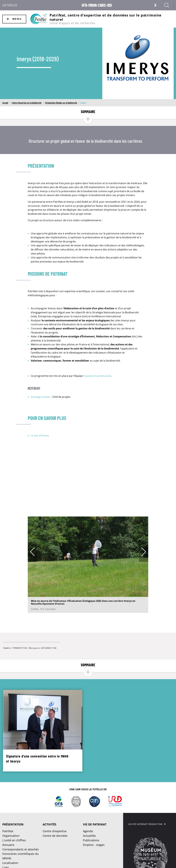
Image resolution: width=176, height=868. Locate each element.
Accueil (5, 103)
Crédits (108, 863)
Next (144, 552)
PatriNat (8, 812)
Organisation (11, 816)
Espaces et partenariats (97, 376)
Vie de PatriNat (95, 805)
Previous (32, 552)
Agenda (88, 812)
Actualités (89, 816)
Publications (91, 821)
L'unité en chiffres (14, 821)
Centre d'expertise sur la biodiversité (27, 103)
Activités (49, 805)
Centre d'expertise (55, 812)
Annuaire (8, 825)
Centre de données (55, 816)
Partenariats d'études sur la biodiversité (61, 103)
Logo (6, 848)
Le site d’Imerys (40, 435)
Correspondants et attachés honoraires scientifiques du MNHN (21, 834)
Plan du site (87, 863)
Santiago (41, 397)
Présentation (13, 805)
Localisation (10, 843)
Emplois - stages (94, 825)
